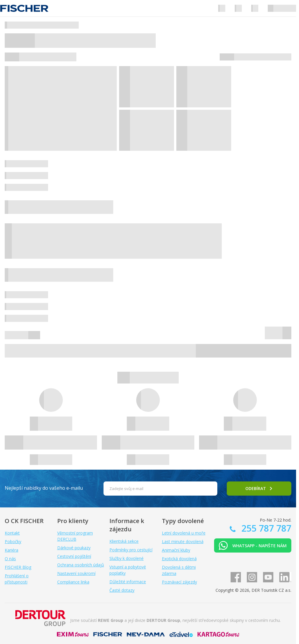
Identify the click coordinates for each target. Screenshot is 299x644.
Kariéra (11, 550)
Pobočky (13, 541)
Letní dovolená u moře (184, 533)
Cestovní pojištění (74, 556)
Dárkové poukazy (74, 548)
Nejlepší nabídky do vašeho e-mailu (44, 488)
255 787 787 (265, 528)
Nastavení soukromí (76, 573)
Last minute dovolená (183, 541)
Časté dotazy (122, 590)
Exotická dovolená (179, 559)
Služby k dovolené (126, 558)
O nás (10, 559)
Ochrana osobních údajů (81, 565)
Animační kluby (176, 550)
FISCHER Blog (18, 567)
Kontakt (12, 533)
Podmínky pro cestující (131, 550)
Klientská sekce (124, 541)
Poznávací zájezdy (179, 582)
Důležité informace (128, 582)
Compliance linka (73, 582)
